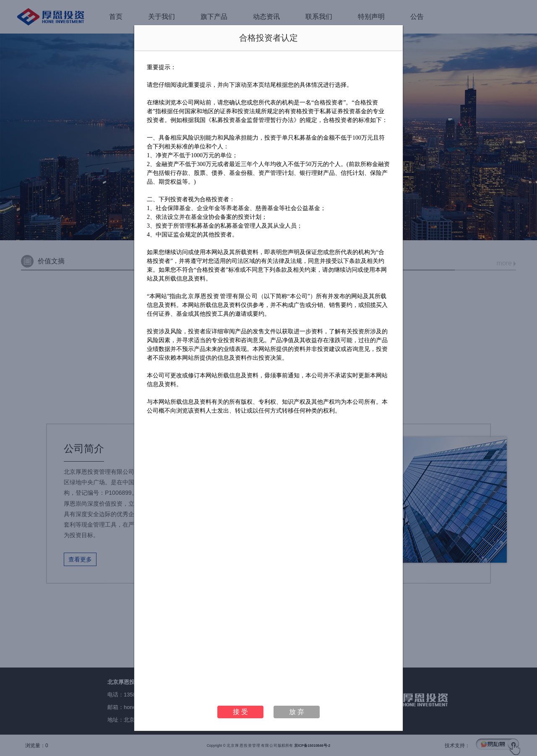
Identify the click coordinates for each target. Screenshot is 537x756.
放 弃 (297, 712)
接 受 (240, 712)
